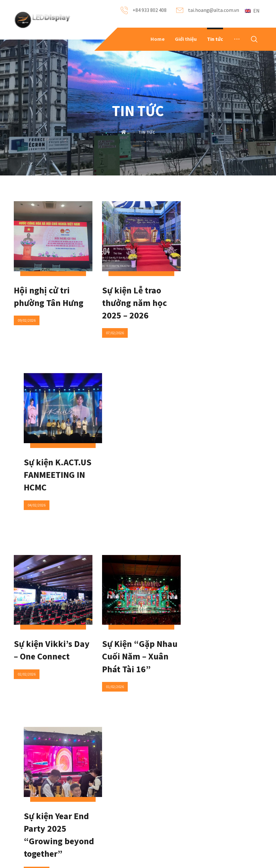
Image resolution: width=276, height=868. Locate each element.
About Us (37, 775)
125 (157, 634)
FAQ (74, 775)
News (76, 785)
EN (252, 11)
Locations (123, 805)
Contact (122, 775)
